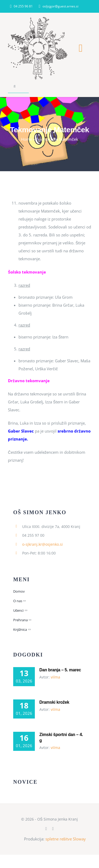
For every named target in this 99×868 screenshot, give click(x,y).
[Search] (15, 86)
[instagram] (53, 829)
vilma (55, 677)
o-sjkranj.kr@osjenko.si (43, 544)
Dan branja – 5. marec (60, 670)
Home (26, 139)
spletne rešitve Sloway (66, 839)
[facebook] (46, 829)
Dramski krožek (54, 702)
